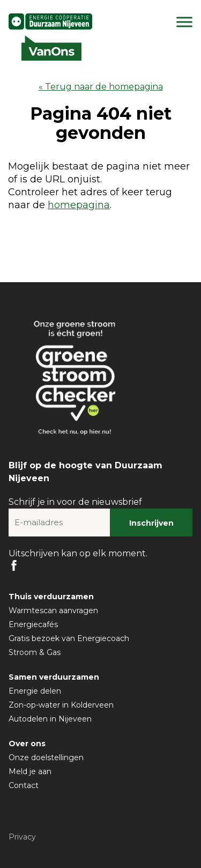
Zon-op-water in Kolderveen (61, 705)
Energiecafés (33, 624)
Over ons (27, 744)
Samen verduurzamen (54, 677)
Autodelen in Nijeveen (50, 719)
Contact (24, 785)
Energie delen (35, 691)
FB (14, 565)
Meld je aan (30, 771)
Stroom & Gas (35, 652)
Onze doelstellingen (46, 757)
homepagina (79, 205)
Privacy (22, 837)
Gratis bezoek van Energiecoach (69, 638)
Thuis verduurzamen (51, 597)
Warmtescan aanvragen (53, 610)
